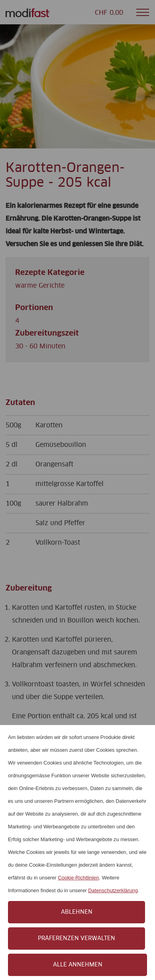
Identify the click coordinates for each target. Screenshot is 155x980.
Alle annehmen (78, 965)
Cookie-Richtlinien (78, 878)
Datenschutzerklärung (113, 890)
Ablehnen (77, 912)
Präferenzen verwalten (77, 939)
